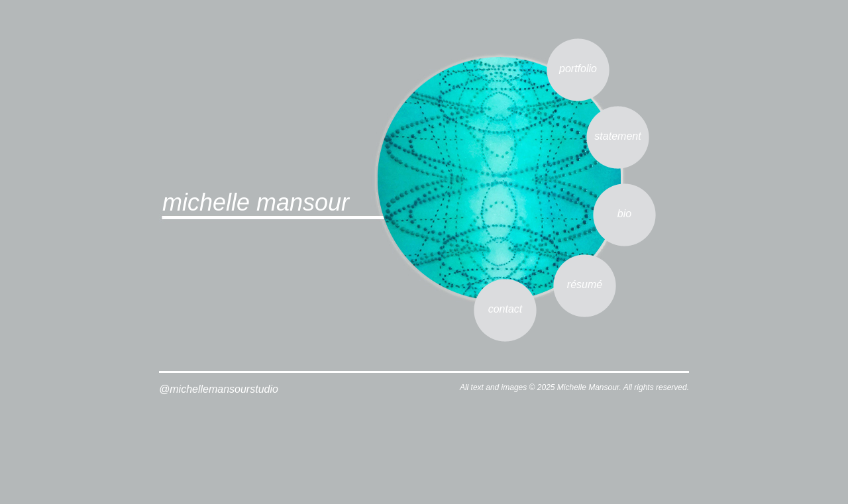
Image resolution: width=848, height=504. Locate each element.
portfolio (578, 69)
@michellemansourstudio (219, 389)
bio (624, 214)
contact (505, 309)
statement (617, 136)
